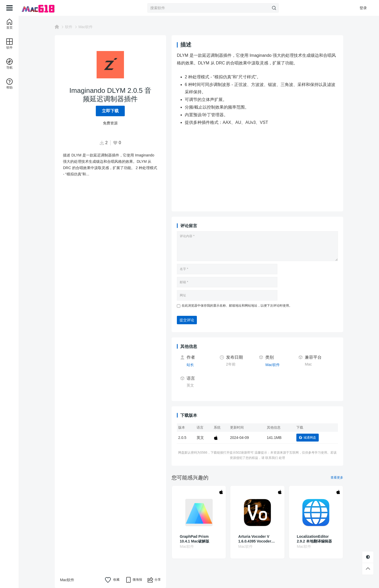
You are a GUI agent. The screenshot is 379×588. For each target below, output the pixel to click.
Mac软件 (86, 27)
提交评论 (187, 320)
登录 (363, 8)
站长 (190, 365)
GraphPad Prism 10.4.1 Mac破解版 (195, 539)
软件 (69, 27)
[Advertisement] (271, 169)
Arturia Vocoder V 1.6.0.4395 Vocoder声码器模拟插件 (256, 539)
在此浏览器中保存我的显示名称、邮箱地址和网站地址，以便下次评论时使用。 (237, 306)
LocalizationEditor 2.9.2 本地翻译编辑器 (314, 539)
